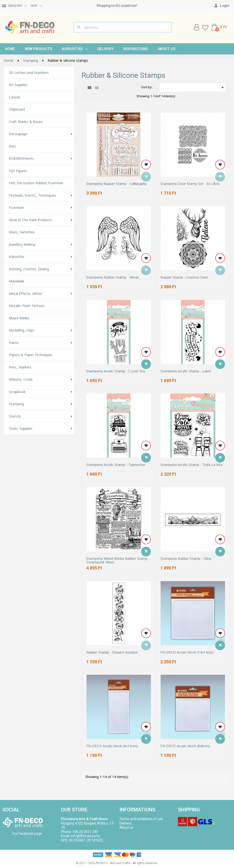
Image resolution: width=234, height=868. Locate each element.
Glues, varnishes (22, 232)
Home (10, 49)
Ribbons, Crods (21, 379)
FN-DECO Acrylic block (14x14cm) (187, 652)
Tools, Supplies (21, 429)
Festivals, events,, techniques (32, 195)
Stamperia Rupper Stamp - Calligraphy (116, 184)
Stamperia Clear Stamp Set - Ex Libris (190, 184)
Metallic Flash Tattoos (27, 306)
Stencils (15, 416)
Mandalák (16, 281)
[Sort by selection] (193, 87)
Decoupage (18, 134)
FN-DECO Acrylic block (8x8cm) (185, 746)
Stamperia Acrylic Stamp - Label (186, 371)
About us (167, 49)
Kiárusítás (75, 49)
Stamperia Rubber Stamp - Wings (113, 277)
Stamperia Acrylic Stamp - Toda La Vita (191, 465)
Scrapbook (17, 392)
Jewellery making (22, 245)
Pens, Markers (20, 367)
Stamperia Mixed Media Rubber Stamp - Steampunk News (118, 560)
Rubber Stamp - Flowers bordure (112, 652)
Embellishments (21, 158)
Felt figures (18, 171)
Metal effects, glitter (25, 294)
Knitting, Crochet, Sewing (29, 269)
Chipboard (17, 109)
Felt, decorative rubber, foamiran (36, 183)
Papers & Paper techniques (31, 355)
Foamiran (16, 208)
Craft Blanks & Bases (26, 122)
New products (39, 49)
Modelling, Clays (22, 330)
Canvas (15, 97)
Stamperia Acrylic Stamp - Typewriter (116, 465)
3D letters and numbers (29, 73)
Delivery (106, 49)
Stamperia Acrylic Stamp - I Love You (116, 371)
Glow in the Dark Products (30, 220)
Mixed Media (19, 318)
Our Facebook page (27, 833)
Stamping (16, 404)
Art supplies (18, 85)
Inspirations (136, 49)
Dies (12, 146)
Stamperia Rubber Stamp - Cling (186, 558)
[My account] (222, 6)
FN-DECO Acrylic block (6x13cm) (112, 746)
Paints (14, 343)
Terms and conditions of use (141, 819)
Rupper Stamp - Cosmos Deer (184, 277)
